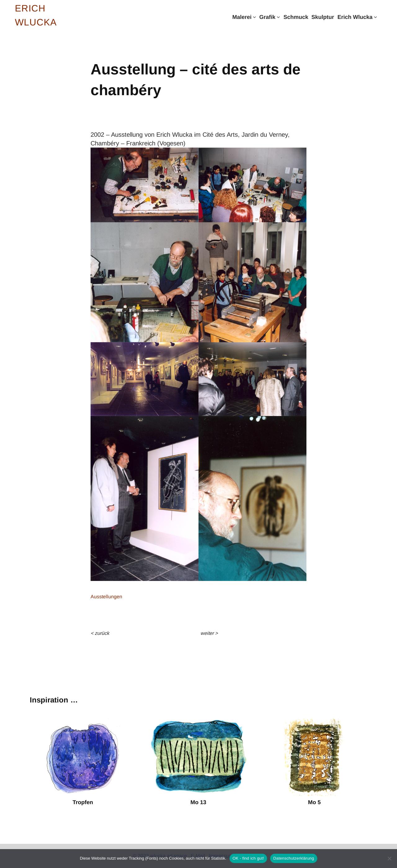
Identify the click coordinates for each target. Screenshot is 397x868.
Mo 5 (314, 802)
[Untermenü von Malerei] (254, 17)
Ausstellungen (106, 597)
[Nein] (389, 858)
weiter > (209, 633)
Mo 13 (198, 802)
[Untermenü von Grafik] (278, 17)
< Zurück (100, 633)
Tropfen (83, 802)
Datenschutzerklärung (294, 858)
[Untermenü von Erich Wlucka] (375, 17)
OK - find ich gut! (248, 858)
